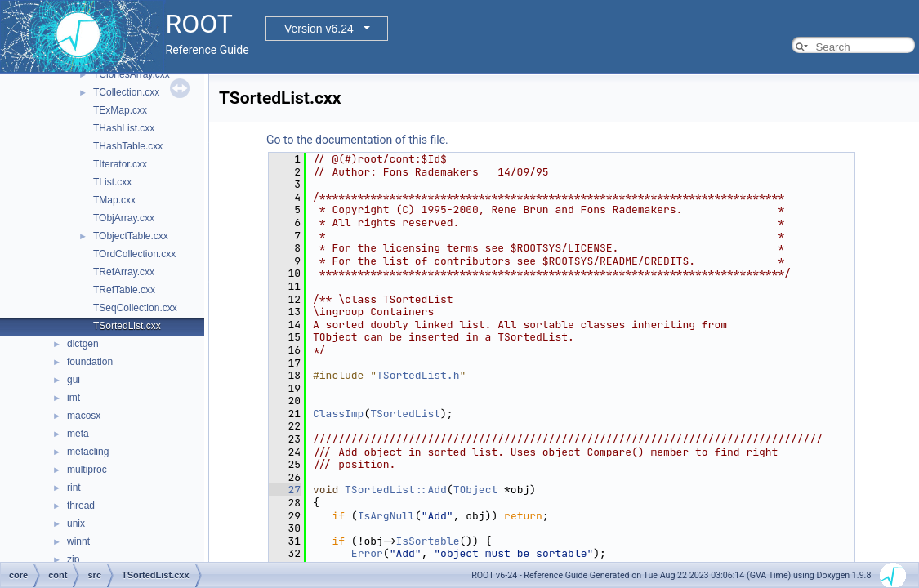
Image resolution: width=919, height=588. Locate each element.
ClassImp (338, 414)
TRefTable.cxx (124, 290)
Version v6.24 (319, 29)
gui (74, 380)
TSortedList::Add (396, 490)
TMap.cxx (114, 200)
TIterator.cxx (120, 164)
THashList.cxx (124, 128)
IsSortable (427, 541)
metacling (88, 452)
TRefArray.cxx (124, 272)
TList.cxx (112, 182)
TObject (476, 490)
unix (76, 523)
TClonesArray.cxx (132, 74)
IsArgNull (386, 516)
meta (78, 434)
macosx (84, 416)
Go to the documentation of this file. (357, 140)
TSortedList (405, 414)
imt (74, 398)
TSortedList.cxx (127, 326)
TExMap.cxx (120, 110)
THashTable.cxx (128, 146)
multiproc (87, 470)
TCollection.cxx (126, 92)
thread (81, 506)
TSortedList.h (418, 375)
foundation (90, 362)
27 (285, 490)
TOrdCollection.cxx (134, 254)
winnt (78, 541)
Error (367, 553)
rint (74, 488)
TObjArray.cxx (124, 218)
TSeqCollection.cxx (135, 308)
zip (73, 559)
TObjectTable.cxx (131, 236)
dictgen (83, 344)
